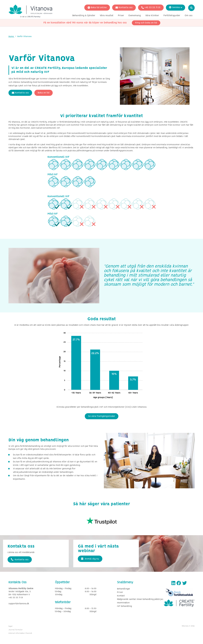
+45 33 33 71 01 (151, 8)
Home (11, 36)
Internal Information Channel (20, 633)
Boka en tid (44, 93)
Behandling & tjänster (84, 16)
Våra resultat (107, 16)
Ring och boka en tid (146, 23)
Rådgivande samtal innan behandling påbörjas (140, 599)
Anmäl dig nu (90, 559)
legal (11, 626)
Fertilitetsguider (172, 16)
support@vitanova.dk (19, 604)
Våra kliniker (152, 16)
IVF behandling (124, 606)
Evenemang (135, 16)
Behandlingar (124, 589)
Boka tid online (97, 8)
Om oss (189, 16)
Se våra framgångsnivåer (102, 416)
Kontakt (121, 596)
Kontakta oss (124, 8)
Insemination (123, 603)
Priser (121, 16)
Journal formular (16, 630)
